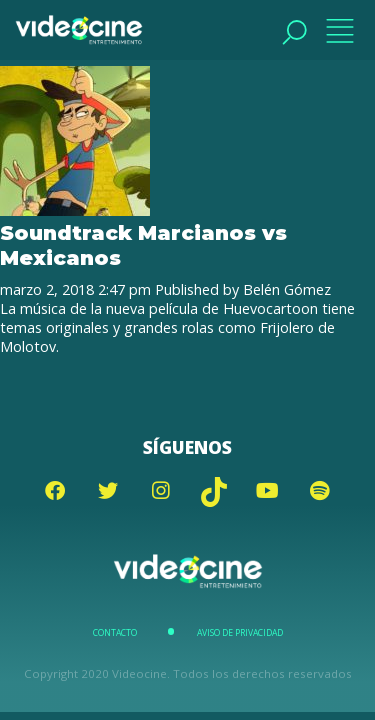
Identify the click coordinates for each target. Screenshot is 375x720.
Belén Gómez (287, 289)
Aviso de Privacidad (240, 633)
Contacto (115, 633)
